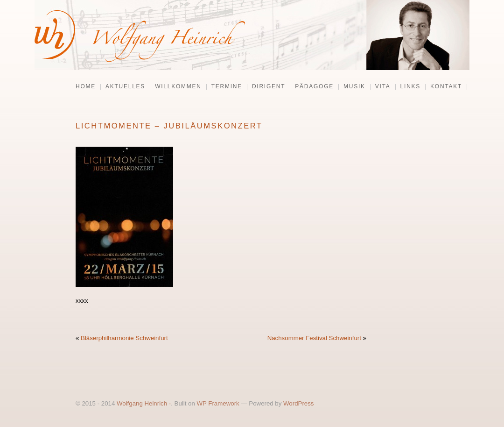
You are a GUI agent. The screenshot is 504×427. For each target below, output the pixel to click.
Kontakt (446, 87)
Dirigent (269, 87)
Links (410, 87)
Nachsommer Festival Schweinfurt (314, 338)
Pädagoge (314, 87)
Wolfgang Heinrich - (144, 403)
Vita (383, 87)
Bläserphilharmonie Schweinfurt (124, 338)
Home (86, 87)
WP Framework (218, 403)
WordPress (298, 403)
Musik (354, 87)
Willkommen (178, 87)
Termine (227, 87)
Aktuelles (125, 87)
